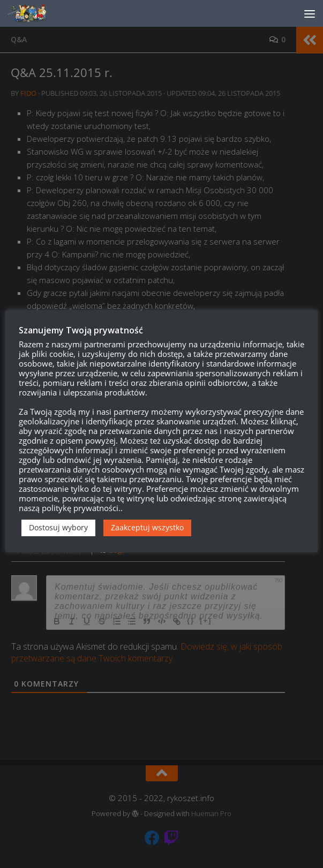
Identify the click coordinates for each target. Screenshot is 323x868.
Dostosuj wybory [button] (58, 527)
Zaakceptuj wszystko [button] (147, 527)
